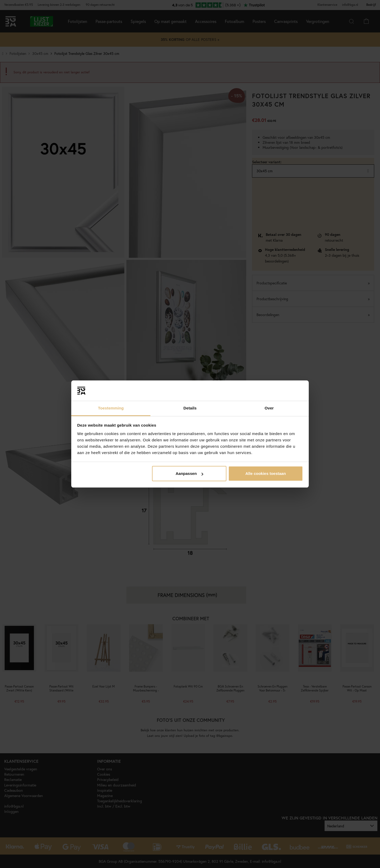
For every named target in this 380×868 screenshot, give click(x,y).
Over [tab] (269, 408)
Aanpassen (189, 473)
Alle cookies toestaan (266, 473)
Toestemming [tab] (111, 408)
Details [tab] (190, 408)
